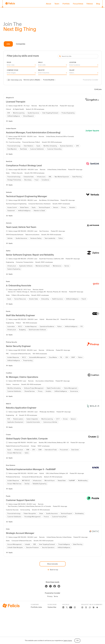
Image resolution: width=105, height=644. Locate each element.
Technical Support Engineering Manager (27, 196)
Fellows (90, 4)
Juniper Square (11, 128)
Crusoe (8, 434)
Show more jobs (53, 564)
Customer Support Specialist (20, 500)
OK (77, 641)
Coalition (9, 373)
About (49, 4)
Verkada (9, 192)
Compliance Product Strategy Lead (24, 165)
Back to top (52, 570)
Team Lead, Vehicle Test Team (21, 227)
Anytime (52, 80)
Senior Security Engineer (18, 346)
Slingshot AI (10, 98)
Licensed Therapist (16, 102)
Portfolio (66, 4)
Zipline (8, 251)
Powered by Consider (91, 80)
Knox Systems (11, 465)
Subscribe (52, 607)
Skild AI (8, 404)
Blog (98, 4)
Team (57, 4)
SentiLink (9, 161)
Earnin (8, 311)
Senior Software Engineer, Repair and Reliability (30, 255)
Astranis (9, 223)
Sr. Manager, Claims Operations (22, 377)
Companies (21, 44)
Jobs (8, 44)
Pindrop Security (12, 342)
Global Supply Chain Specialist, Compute (27, 439)
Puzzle (8, 496)
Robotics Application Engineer (21, 408)
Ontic (8, 529)
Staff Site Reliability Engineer (20, 315)
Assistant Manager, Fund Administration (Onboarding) (33, 132)
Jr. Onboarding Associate (19, 285)
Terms (56, 596)
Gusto (8, 281)
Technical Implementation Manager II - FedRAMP (31, 469)
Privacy (50, 596)
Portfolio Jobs (36, 607)
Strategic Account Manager (20, 533)
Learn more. (68, 641)
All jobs (38, 80)
